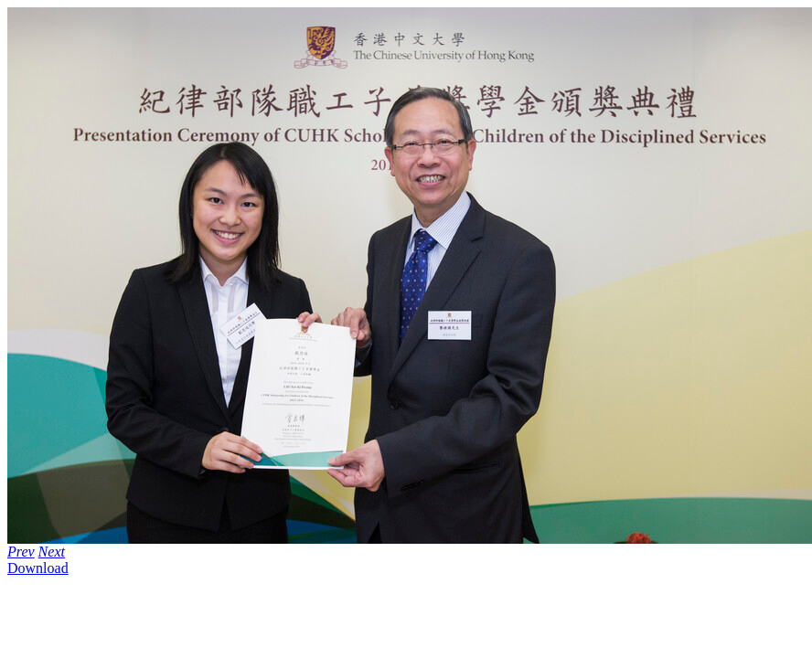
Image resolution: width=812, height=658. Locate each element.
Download (38, 568)
